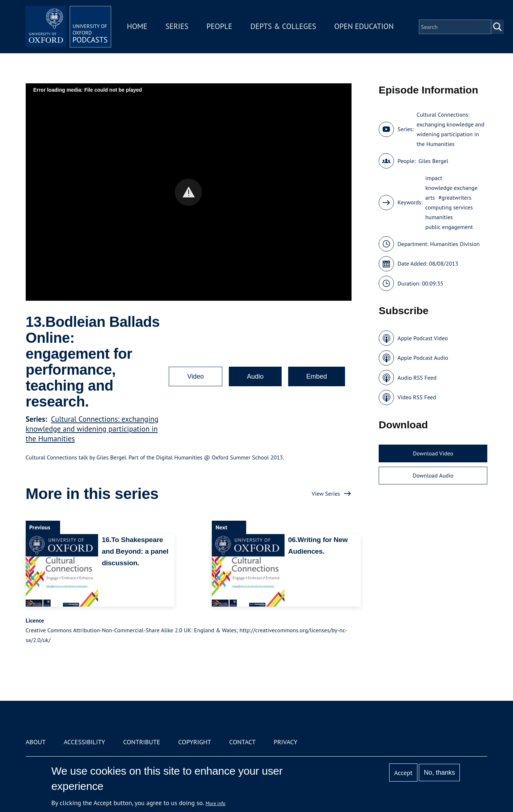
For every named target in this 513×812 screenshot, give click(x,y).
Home (138, 27)
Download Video (433, 453)
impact (434, 178)
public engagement (449, 227)
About (36, 742)
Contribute (142, 742)
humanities (439, 217)
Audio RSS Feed (417, 378)
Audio (255, 376)
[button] (188, 192)
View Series (326, 494)
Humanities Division (455, 244)
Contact (242, 742)
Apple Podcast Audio (423, 358)
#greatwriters (455, 197)
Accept (403, 773)
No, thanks (440, 773)
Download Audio (433, 475)
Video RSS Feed (417, 397)
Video (195, 376)
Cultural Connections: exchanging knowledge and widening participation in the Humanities (92, 429)
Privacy (285, 742)
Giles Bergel (433, 161)
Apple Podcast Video (423, 338)
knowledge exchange (451, 188)
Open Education (365, 27)
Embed (317, 376)
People (220, 27)
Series (177, 27)
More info (216, 803)
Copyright (195, 742)
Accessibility (84, 742)
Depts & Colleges (284, 27)
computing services (449, 207)
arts (430, 197)
